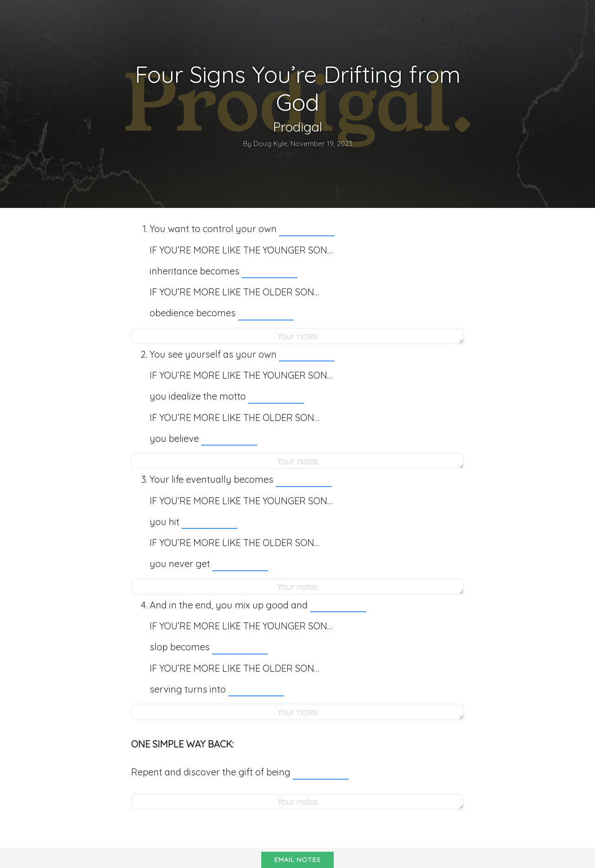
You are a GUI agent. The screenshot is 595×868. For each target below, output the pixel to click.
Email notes (297, 860)
